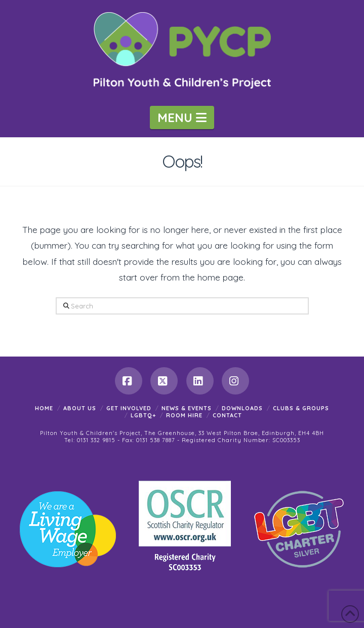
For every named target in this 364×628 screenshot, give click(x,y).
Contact (227, 415)
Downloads (242, 408)
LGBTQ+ (143, 415)
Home (44, 408)
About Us (80, 408)
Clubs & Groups (301, 408)
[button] (182, 117)
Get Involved (129, 408)
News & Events (187, 408)
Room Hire (184, 415)
